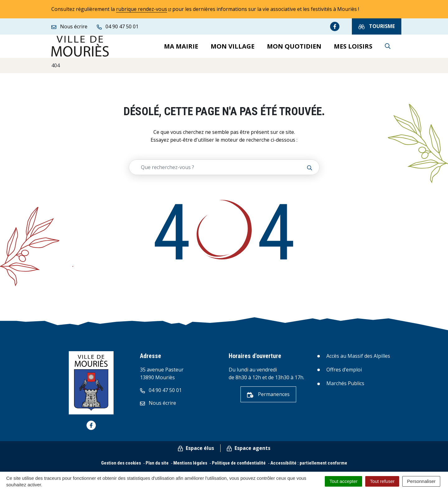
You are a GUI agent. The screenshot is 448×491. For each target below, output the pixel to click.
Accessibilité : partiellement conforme (309, 466)
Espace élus (196, 451)
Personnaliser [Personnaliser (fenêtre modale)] (421, 481)
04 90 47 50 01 (161, 393)
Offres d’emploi (344, 373)
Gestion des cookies (121, 466)
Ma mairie (181, 47)
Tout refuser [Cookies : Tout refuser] (382, 481)
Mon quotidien (294, 47)
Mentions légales (190, 466)
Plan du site (157, 466)
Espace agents (249, 451)
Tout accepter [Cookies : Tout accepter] (343, 481)
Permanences (268, 397)
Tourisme (377, 26)
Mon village (233, 47)
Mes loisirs (353, 47)
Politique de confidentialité (239, 466)
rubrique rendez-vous (144, 9)
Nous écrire (158, 406)
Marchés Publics (345, 386)
